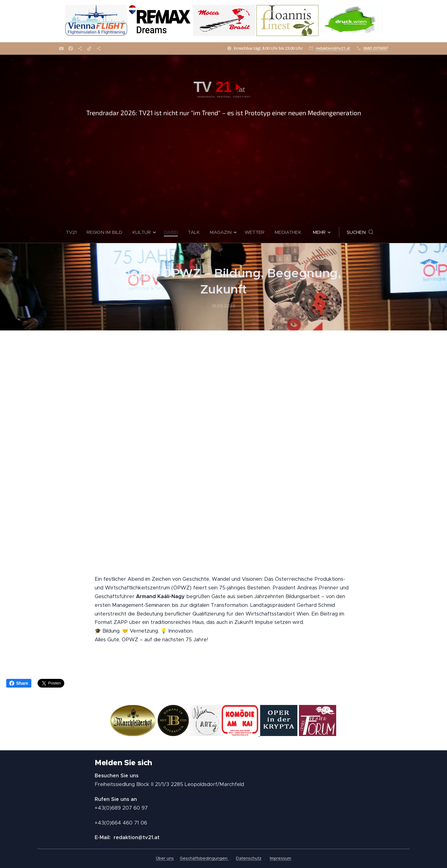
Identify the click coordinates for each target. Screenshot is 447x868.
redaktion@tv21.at (333, 48)
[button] (360, 232)
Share (19, 683)
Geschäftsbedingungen (204, 858)
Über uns (165, 858)
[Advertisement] (223, 175)
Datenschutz (249, 858)
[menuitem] (74, 232)
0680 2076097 (376, 48)
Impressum (280, 858)
